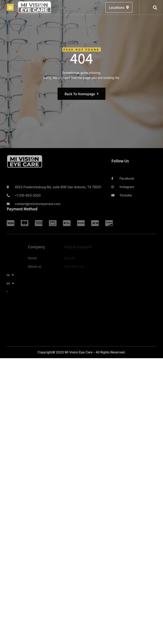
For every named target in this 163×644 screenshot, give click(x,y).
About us (15, 266)
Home (13, 258)
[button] (10, 7)
